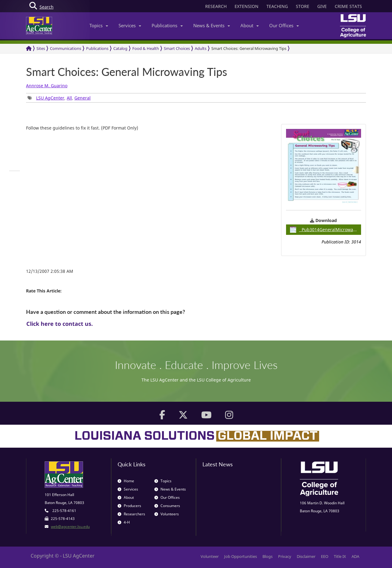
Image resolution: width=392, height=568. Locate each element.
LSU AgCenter (50, 98)
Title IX (340, 556)
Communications (66, 48)
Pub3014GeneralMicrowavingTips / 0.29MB (326, 230)
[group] (15, 171)
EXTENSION (247, 6)
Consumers (167, 506)
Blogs (268, 556)
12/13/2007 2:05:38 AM (50, 271)
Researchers (131, 514)
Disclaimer (306, 556)
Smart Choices (177, 48)
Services (130, 25)
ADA (355, 556)
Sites (41, 48)
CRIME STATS (348, 6)
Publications (167, 25)
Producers (129, 506)
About (250, 25)
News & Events (212, 25)
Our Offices (284, 25)
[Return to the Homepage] (29, 49)
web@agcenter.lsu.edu (70, 527)
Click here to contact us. (60, 324)
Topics (99, 25)
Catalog (120, 48)
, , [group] (59, 98)
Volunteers (167, 514)
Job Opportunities (241, 556)
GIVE (322, 6)
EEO (325, 556)
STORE (303, 6)
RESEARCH (216, 6)
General (83, 98)
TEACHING (277, 6)
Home (126, 481)
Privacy (285, 556)
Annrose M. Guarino (47, 86)
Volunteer (210, 556)
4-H (124, 522)
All (69, 98)
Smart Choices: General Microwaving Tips (249, 48)
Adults (201, 48)
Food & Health (146, 48)
